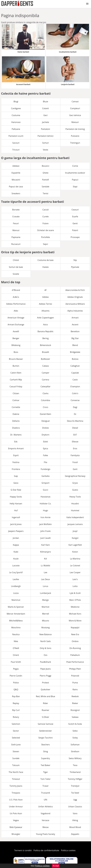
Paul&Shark (45, 662)
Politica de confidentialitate (46, 850)
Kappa (16, 545)
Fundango (46, 469)
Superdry (45, 758)
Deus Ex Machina (75, 421)
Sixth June (16, 745)
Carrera (45, 380)
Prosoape (75, 237)
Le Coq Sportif (16, 572)
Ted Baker (46, 765)
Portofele (46, 237)
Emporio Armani (16, 448)
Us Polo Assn (16, 813)
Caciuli (46, 210)
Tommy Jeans (16, 786)
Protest (45, 683)
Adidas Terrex (46, 304)
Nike (16, 641)
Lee (45, 572)
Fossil (75, 462)
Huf (16, 510)
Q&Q (16, 689)
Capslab (75, 373)
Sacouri (16, 143)
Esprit (16, 455)
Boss (16, 352)
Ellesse (75, 442)
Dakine (16, 414)
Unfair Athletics (45, 807)
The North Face (16, 772)
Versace (45, 820)
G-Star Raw (16, 490)
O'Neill (16, 648)
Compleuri (75, 108)
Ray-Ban (16, 696)
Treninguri (75, 143)
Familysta (75, 455)
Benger (16, 338)
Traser (45, 786)
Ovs (45, 655)
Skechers (46, 745)
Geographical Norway (75, 476)
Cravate (16, 217)
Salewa (75, 717)
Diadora (16, 428)
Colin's (75, 393)
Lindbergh (16, 586)
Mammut (16, 600)
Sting (45, 751)
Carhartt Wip (16, 380)
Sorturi (45, 143)
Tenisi (45, 193)
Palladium (75, 655)
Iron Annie (45, 517)
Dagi (75, 407)
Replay (16, 703)
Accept (56, 866)
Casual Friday (16, 387)
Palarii (75, 230)
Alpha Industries (75, 311)
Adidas (45, 297)
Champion (75, 387)
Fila (45, 462)
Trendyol (75, 786)
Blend (75, 345)
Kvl (45, 559)
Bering (45, 338)
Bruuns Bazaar (16, 359)
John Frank (45, 531)
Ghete (45, 173)
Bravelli (46, 352)
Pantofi (45, 180)
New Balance (45, 634)
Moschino (16, 628)
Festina (16, 462)
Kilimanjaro (46, 552)
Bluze (46, 102)
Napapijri (75, 628)
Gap (16, 476)
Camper (45, 373)
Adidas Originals (75, 297)
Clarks (45, 393)
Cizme (75, 166)
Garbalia (46, 476)
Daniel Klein (45, 414)
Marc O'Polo (75, 600)
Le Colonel (75, 566)
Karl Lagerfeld (75, 545)
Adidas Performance (16, 304)
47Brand (16, 290)
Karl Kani (45, 545)
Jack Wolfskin (45, 524)
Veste (46, 150)
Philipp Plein (75, 669)
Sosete (16, 274)
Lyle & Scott (75, 593)
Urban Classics (75, 807)
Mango (45, 600)
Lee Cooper (75, 572)
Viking (75, 820)
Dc (75, 414)
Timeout (16, 779)
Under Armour (16, 807)
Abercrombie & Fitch (75, 290)
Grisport (45, 483)
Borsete (16, 210)
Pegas (16, 669)
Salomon (16, 724)
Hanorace (16, 122)
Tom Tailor (45, 779)
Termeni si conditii (23, 850)
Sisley (75, 738)
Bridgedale (75, 352)
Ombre (75, 641)
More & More (75, 621)
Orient (16, 655)
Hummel (75, 510)
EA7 (75, 435)
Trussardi (45, 793)
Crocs (45, 407)
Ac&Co (16, 297)
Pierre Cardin (16, 676)
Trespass (16, 793)
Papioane (16, 237)
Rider (45, 703)
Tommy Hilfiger (75, 779)
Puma (75, 683)
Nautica (16, 634)
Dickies (45, 428)
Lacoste (16, 566)
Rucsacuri (16, 244)
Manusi (16, 230)
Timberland (75, 772)
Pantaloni (45, 129)
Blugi (16, 102)
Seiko (75, 731)
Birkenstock (45, 345)
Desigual (45, 421)
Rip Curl (16, 710)
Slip (75, 260)
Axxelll (16, 331)
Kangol (75, 538)
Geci (45, 115)
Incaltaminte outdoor (75, 173)
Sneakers (16, 193)
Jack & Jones (16, 524)
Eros (75, 448)
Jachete (45, 122)
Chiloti (16, 260)
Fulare (46, 223)
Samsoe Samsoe (45, 724)
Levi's (75, 579)
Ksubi (16, 559)
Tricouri (16, 150)
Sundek (16, 758)
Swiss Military (75, 758)
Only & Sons (45, 648)
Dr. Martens (16, 435)
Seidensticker (45, 731)
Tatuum (16, 765)
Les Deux (45, 579)
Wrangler (16, 834)
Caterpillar (45, 387)
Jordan (16, 538)
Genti (75, 223)
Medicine (75, 607)
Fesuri (16, 223)
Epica (45, 448)
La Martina (75, 559)
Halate (45, 267)
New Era (75, 634)
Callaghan (75, 366)
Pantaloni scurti (16, 136)
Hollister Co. (45, 504)
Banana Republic (46, 331)
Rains (75, 689)
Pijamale (75, 267)
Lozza (16, 593)
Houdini (75, 504)
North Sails (45, 641)
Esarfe (75, 217)
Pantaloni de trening (75, 129)
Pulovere (75, 136)
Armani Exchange (16, 325)
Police (16, 683)
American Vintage (16, 318)
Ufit (46, 800)
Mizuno (45, 621)
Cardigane (16, 108)
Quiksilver (45, 689)
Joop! (75, 531)
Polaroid (75, 676)
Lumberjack (45, 593)
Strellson (75, 751)
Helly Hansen (16, 504)
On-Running (75, 648)
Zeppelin (75, 834)
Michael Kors (75, 614)
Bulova (75, 359)
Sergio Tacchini (45, 738)
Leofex (16, 579)
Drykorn (46, 435)
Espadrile (16, 173)
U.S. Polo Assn (16, 800)
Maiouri (75, 122)
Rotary (16, 717)
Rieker (75, 703)
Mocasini (16, 180)
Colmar (16, 400)
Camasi (75, 102)
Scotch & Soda (75, 724)
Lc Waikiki (46, 566)
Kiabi (16, 552)
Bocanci (45, 166)
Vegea (16, 820)
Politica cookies (68, 850)
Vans (75, 813)
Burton (16, 366)
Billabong (16, 345)
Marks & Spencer (16, 607)
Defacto (16, 421)
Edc (16, 442)
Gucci (46, 490)
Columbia (45, 400)
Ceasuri (75, 210)
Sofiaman (75, 745)
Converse (75, 400)
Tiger (45, 772)
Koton (75, 552)
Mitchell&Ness (16, 621)
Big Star (75, 338)
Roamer (46, 710)
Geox (16, 483)
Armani (75, 318)
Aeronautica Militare (75, 304)
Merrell (45, 614)
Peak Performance (75, 662)
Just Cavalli (45, 538)
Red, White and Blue (45, 696)
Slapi (75, 187)
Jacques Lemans (75, 524)
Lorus (45, 586)
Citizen (16, 393)
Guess (75, 490)
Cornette (16, 407)
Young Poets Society (45, 834)
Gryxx (75, 483)
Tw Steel (75, 793)
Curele (45, 217)
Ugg (75, 800)
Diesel (75, 428)
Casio (75, 380)
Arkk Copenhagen (45, 318)
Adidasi (16, 166)
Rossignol (75, 710)
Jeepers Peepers (16, 531)
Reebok (75, 696)
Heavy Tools (75, 497)
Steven (16, 751)
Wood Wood (75, 827)
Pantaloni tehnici (46, 136)
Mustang (46, 628)
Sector (16, 731)
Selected (16, 738)
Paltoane (16, 129)
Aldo (16, 311)
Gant (75, 469)
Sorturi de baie (16, 267)
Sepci (45, 244)
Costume (16, 115)
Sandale (45, 187)
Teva (75, 765)
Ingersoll (16, 517)
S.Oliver (45, 717)
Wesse (45, 827)
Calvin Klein (16, 373)
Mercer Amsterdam (16, 614)
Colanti (45, 108)
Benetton (75, 331)
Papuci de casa (16, 187)
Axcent (75, 325)
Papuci (75, 180)
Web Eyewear (16, 827)
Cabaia (46, 366)
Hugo (45, 510)
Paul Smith (16, 662)
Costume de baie (45, 260)
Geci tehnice (75, 115)
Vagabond (45, 813)
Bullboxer (45, 359)
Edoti (45, 442)
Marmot (45, 607)
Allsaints (45, 311)
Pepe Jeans (45, 669)
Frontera (16, 469)
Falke (46, 455)
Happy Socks (16, 497)
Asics (45, 325)
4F (45, 290)
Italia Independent (75, 517)
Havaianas (46, 497)
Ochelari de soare (45, 230)
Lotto (75, 586)
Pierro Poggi (45, 676)
